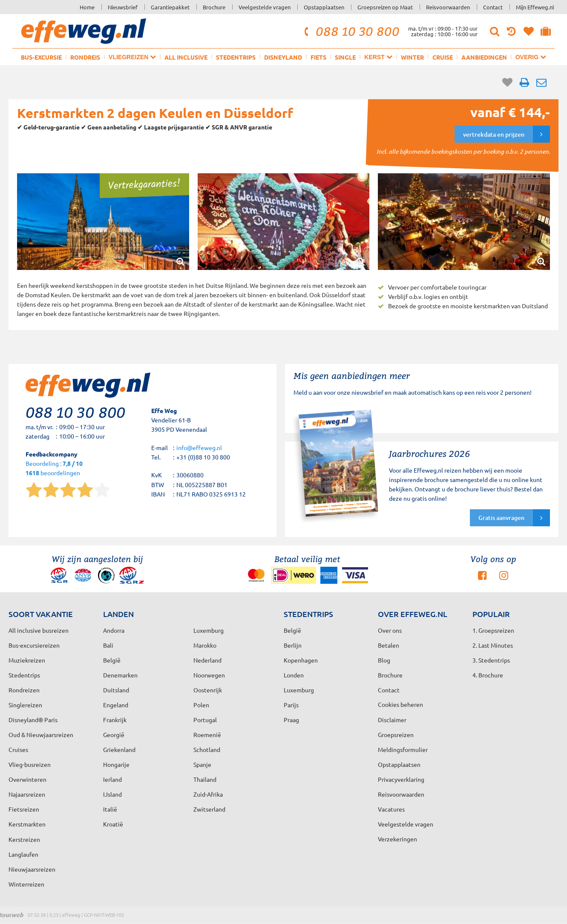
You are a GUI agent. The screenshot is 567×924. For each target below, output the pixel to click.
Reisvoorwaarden (448, 7)
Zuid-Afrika (208, 794)
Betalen (389, 645)
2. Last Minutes (493, 645)
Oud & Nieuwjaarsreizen (41, 735)
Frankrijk (115, 720)
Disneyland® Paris (33, 720)
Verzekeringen (397, 839)
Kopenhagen (301, 660)
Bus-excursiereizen (34, 645)
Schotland (207, 749)
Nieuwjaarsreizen (32, 869)
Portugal (205, 720)
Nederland (207, 660)
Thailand (205, 779)
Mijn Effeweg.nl (535, 7)
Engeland (116, 705)
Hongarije (116, 764)
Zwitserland (209, 809)
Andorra (114, 630)
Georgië (114, 735)
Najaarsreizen (27, 794)
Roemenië (207, 735)
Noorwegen (209, 675)
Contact (493, 7)
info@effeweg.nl (199, 448)
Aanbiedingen (484, 57)
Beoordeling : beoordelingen (54, 469)
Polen (201, 705)
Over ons (390, 630)
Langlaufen (23, 854)
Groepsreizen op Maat (385, 7)
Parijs (291, 705)
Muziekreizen (27, 660)
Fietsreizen (24, 809)
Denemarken (120, 675)
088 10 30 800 (351, 31)
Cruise (443, 57)
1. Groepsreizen (493, 630)
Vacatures (391, 809)
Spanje (202, 764)
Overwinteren (27, 779)
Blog (384, 660)
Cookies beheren (400, 704)
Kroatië (113, 824)
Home (87, 7)
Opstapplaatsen (324, 7)
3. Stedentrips (491, 660)
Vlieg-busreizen (30, 764)
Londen (294, 675)
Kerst (378, 57)
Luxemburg (299, 690)
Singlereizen (25, 705)
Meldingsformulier (403, 749)
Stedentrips (236, 57)
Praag (291, 720)
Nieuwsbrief (123, 7)
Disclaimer (392, 720)
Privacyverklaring (401, 779)
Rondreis (85, 57)
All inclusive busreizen (39, 630)
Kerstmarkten (27, 824)
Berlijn (293, 645)
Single (345, 57)
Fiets (318, 57)
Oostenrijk (208, 690)
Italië (110, 809)
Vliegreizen (132, 57)
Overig (531, 57)
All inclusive (186, 57)
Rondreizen (24, 690)
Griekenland (119, 749)
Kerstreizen (24, 839)
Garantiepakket (170, 7)
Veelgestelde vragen (265, 7)
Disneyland (283, 57)
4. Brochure (488, 675)
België (112, 660)
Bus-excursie (41, 57)
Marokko (205, 645)
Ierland (112, 779)
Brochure (214, 7)
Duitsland (116, 690)
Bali (108, 645)
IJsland (112, 794)
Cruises (18, 749)
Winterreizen (26, 884)
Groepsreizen (396, 735)
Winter (412, 57)
